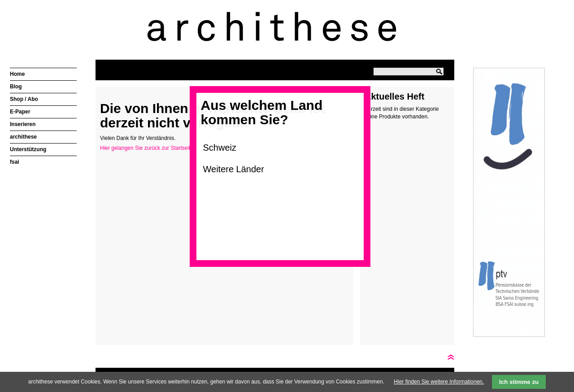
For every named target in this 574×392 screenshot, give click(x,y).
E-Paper (20, 112)
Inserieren (23, 124)
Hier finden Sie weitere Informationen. (439, 382)
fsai (15, 162)
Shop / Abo (24, 99)
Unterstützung (28, 149)
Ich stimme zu (519, 382)
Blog (16, 87)
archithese (23, 137)
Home (17, 74)
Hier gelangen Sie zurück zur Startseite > (149, 148)
